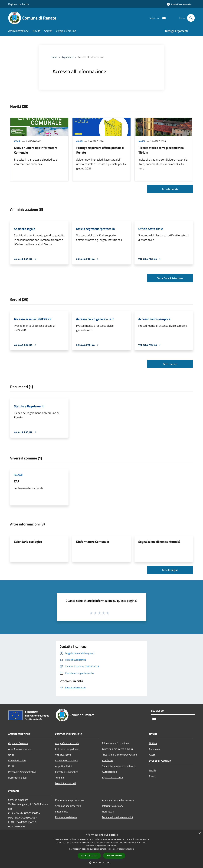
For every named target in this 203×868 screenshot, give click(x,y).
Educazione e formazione (116, 743)
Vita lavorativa (63, 755)
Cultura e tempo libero (67, 749)
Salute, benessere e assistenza (119, 766)
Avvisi (17, 141)
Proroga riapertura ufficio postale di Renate (100, 150)
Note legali (108, 812)
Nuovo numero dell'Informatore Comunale (36, 150)
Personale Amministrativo (22, 772)
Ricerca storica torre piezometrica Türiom (161, 150)
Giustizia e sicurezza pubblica (118, 749)
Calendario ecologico (28, 542)
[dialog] (101, 849)
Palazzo (18, 475)
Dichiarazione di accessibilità (118, 817)
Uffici (11, 755)
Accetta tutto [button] (89, 856)
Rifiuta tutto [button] (114, 855)
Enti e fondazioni (17, 760)
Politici (12, 766)
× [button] (199, 833)
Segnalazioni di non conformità (159, 542)
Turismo (59, 778)
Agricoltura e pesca (112, 777)
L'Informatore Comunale (92, 542)
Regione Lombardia (19, 4)
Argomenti (67, 57)
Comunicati (155, 749)
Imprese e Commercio (67, 760)
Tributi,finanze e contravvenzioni (120, 755)
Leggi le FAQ (62, 812)
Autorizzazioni (110, 772)
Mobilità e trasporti (65, 783)
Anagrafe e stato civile (67, 743)
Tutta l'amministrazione (170, 278)
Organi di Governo (18, 743)
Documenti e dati (17, 778)
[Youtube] (163, 18)
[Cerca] (191, 18)
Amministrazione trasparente (118, 800)
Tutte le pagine (170, 570)
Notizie (153, 743)
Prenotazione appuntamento (71, 800)
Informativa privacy (113, 806)
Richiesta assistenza (66, 817)
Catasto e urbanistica (67, 772)
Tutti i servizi (170, 364)
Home (54, 57)
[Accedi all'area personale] (179, 4)
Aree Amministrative (20, 749)
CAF (17, 481)
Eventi (153, 776)
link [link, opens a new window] (132, 849)
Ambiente (107, 760)
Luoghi (153, 770)
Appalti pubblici (63, 766)
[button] (101, 863)
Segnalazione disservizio (68, 806)
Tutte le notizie (170, 189)
